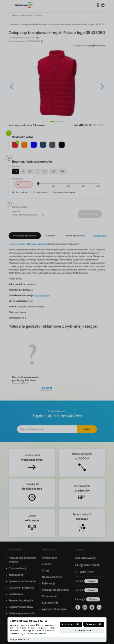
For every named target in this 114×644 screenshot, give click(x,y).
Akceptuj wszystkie (71, 624)
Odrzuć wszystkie (94, 624)
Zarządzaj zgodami (82, 630)
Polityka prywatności (19, 640)
